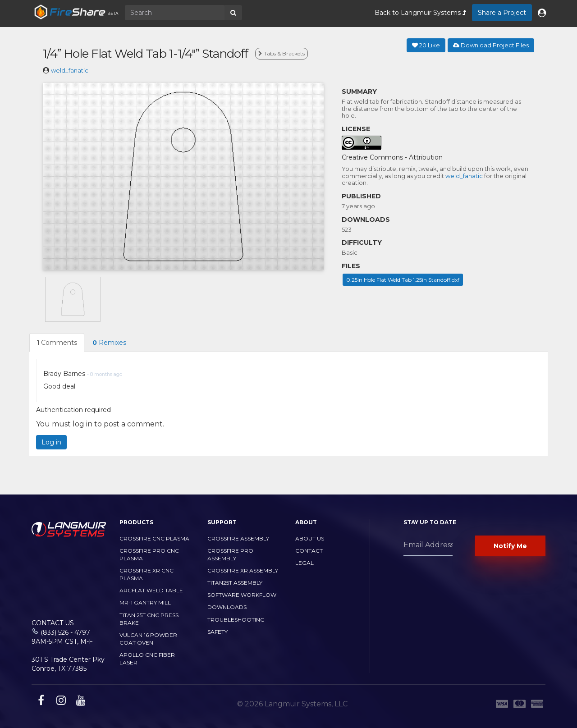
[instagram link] (60, 702)
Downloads (227, 607)
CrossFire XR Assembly (243, 570)
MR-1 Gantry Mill (145, 602)
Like (426, 45)
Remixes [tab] (109, 343)
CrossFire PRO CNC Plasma (149, 554)
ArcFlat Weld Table (151, 590)
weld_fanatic (70, 70)
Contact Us (53, 623)
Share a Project (502, 13)
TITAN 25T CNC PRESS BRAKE (149, 619)
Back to (420, 13)
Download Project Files (491, 45)
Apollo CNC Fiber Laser (147, 659)
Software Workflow (242, 595)
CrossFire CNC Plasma (154, 538)
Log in (51, 442)
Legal (305, 563)
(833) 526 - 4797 (65, 632)
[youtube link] (80, 702)
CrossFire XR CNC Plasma (147, 574)
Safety (218, 632)
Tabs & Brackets (282, 53)
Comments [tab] (57, 343)
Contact (309, 551)
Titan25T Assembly (235, 583)
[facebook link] (40, 702)
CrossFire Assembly (238, 538)
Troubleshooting (236, 620)
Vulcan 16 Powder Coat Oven (148, 639)
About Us (310, 538)
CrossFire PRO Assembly (230, 554)
